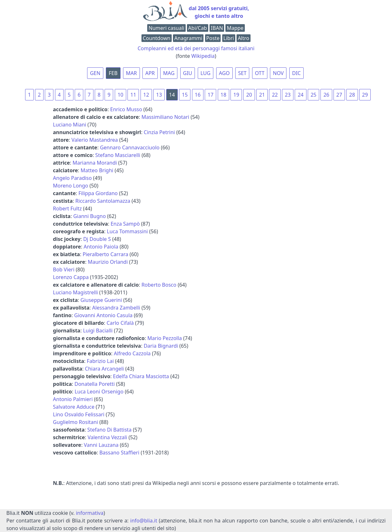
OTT (260, 73)
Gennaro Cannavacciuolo (130, 147)
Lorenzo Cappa (71, 277)
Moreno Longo (71, 186)
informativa (90, 513)
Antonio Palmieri (73, 399)
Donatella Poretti (95, 384)
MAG (169, 73)
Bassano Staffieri (119, 453)
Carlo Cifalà (120, 323)
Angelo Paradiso (72, 178)
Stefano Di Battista (110, 430)
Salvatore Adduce (74, 407)
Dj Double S (97, 239)
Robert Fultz (68, 208)
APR (150, 73)
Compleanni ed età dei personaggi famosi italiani (196, 48)
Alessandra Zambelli (116, 308)
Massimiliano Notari (165, 117)
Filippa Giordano (98, 193)
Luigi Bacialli (98, 331)
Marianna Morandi (95, 163)
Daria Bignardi (161, 346)
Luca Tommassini (127, 231)
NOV (278, 73)
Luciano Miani (70, 125)
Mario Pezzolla (165, 338)
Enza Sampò (125, 224)
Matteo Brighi (97, 170)
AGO (224, 73)
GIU (188, 73)
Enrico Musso (126, 109)
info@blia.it (144, 521)
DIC (296, 73)
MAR (131, 73)
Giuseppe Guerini (101, 300)
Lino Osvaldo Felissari (79, 414)
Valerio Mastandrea (95, 140)
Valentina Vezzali (107, 437)
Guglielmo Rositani (76, 422)
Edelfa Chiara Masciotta (141, 376)
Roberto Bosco (159, 285)
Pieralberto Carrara (106, 254)
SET (242, 73)
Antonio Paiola (101, 247)
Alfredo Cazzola (132, 353)
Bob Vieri (64, 269)
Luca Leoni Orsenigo (99, 392)
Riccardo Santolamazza (103, 201)
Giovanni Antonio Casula (103, 315)
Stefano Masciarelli (118, 155)
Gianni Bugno (89, 216)
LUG (206, 73)
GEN (95, 73)
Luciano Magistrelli (76, 292)
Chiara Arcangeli (104, 369)
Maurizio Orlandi (108, 262)
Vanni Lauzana (101, 445)
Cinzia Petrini (159, 132)
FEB (113, 73)
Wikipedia (203, 56)
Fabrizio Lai (100, 361)
